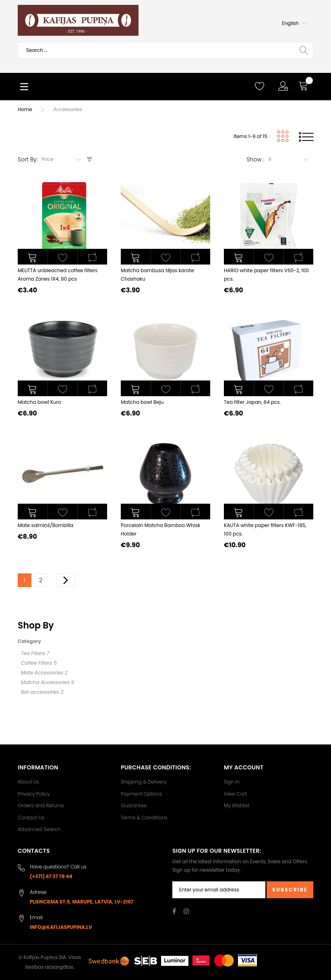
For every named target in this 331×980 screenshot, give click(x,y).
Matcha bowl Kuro (39, 402)
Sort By (27, 159)
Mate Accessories (42, 673)
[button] (295, 23)
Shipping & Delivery (144, 782)
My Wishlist (237, 805)
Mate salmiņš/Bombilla (46, 525)
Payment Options (141, 794)
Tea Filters (33, 653)
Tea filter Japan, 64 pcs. (252, 402)
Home (25, 109)
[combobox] (165, 50)
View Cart (235, 794)
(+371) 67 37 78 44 (51, 876)
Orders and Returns (41, 805)
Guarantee (134, 805)
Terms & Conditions (144, 818)
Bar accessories (40, 692)
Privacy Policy (34, 794)
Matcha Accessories (45, 682)
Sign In (232, 782)
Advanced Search (39, 829)
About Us (28, 782)
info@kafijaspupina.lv (61, 927)
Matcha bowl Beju (142, 402)
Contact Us (31, 818)
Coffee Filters (37, 663)
